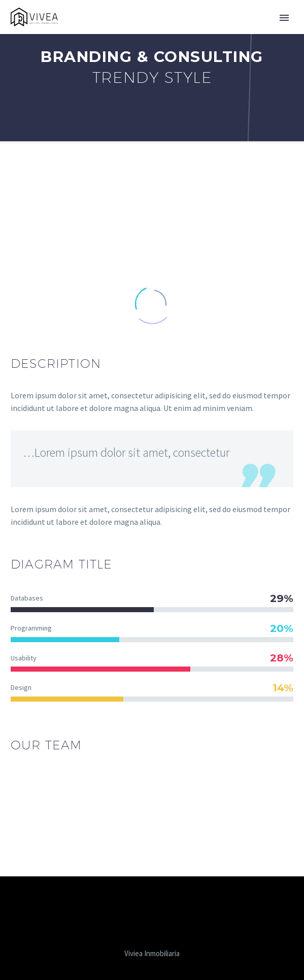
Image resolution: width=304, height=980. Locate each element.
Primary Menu (284, 18)
